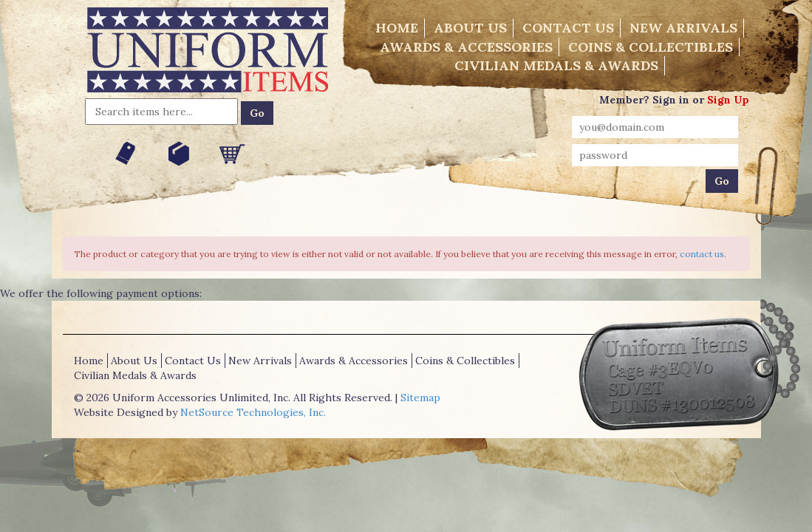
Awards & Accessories (466, 47)
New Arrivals (683, 28)
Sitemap (420, 398)
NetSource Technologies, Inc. (253, 412)
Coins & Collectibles (651, 47)
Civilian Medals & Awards (556, 65)
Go (257, 113)
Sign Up (728, 100)
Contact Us (568, 28)
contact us (702, 254)
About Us (470, 28)
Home (397, 28)
